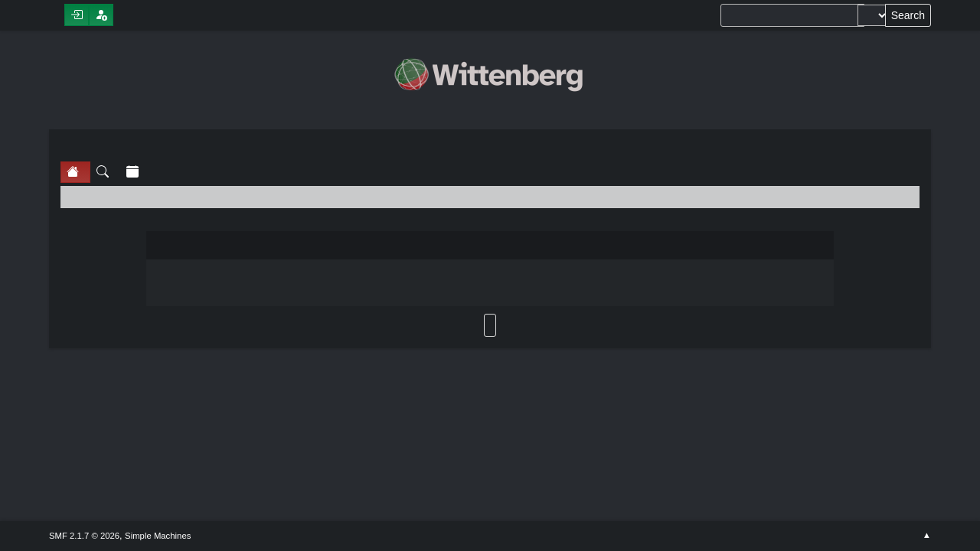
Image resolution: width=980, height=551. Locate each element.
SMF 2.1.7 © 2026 (84, 536)
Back (490, 325)
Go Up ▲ (927, 536)
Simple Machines (158, 536)
